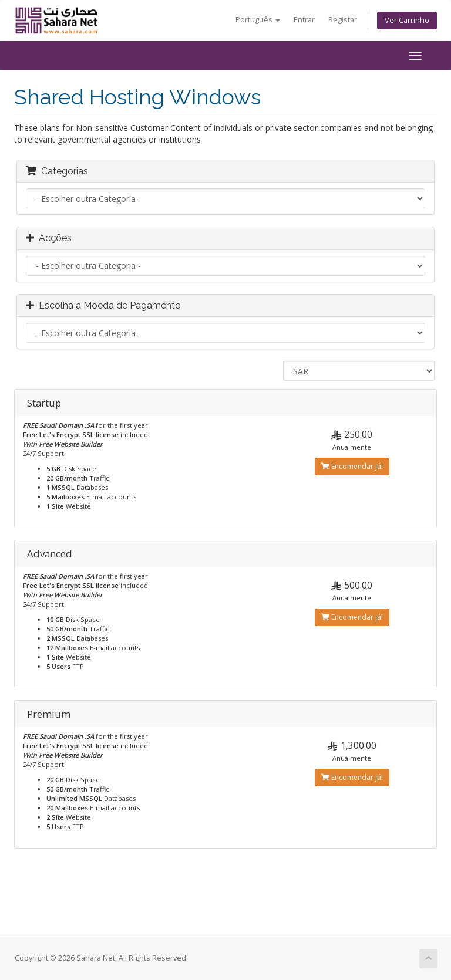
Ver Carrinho (407, 20)
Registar (343, 20)
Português (258, 20)
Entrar (304, 20)
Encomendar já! (352, 466)
